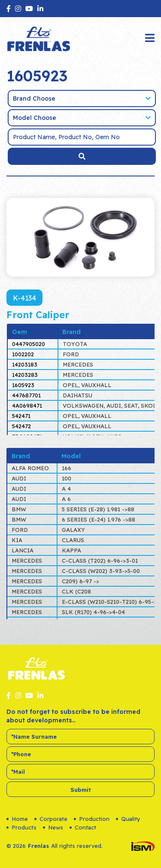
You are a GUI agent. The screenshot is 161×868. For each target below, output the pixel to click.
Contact (83, 827)
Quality (128, 819)
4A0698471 (27, 406)
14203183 (25, 364)
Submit (81, 790)
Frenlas (38, 846)
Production (92, 819)
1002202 (23, 354)
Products (21, 827)
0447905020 (29, 344)
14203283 (25, 375)
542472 (21, 426)
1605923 (23, 385)
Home (17, 819)
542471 (21, 416)
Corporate (51, 819)
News (53, 827)
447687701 (26, 395)
